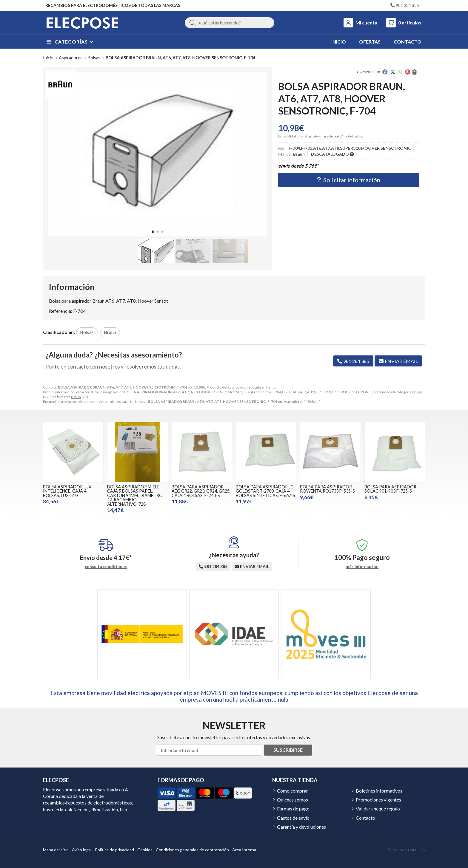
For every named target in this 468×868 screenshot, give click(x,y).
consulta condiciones (106, 567)
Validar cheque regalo (378, 809)
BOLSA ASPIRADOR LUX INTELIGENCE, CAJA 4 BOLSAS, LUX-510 (67, 491)
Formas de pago (293, 809)
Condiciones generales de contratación (192, 850)
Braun (76, 397)
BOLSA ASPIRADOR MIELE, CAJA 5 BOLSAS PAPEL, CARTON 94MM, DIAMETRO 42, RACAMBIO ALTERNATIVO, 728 (135, 495)
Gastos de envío (293, 818)
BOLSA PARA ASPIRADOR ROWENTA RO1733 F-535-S (327, 489)
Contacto (365, 818)
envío (305, 136)
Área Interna (244, 850)
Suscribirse (288, 750)
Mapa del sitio (56, 850)
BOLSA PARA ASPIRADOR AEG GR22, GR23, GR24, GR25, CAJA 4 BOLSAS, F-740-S (201, 491)
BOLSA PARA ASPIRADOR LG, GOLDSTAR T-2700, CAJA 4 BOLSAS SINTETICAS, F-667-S (265, 491)
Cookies (145, 850)
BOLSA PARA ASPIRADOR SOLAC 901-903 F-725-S (390, 489)
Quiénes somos (292, 800)
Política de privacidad (114, 850)
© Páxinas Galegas (406, 850)
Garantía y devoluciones (301, 827)
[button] (153, 232)
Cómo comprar (292, 791)
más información (362, 567)
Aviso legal (82, 850)
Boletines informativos (379, 791)
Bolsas (417, 392)
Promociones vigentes (378, 800)
